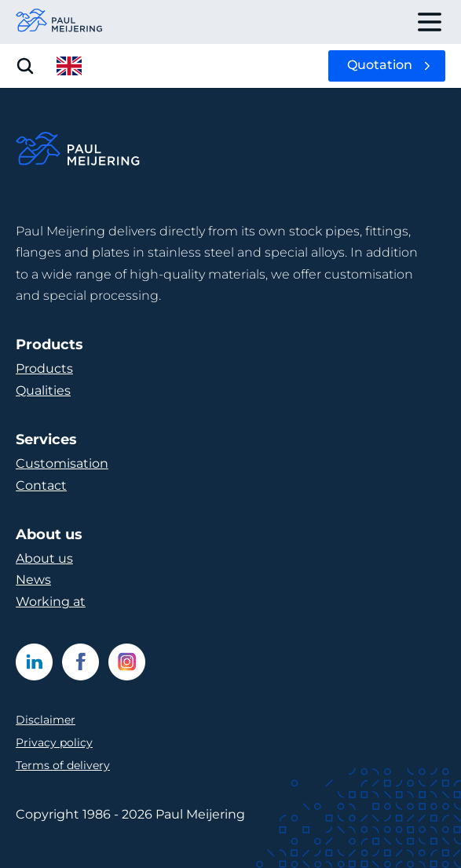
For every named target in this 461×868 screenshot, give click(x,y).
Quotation (380, 65)
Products (44, 368)
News (33, 580)
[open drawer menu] (430, 22)
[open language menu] (69, 66)
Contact (41, 485)
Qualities (43, 390)
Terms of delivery (63, 765)
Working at (51, 602)
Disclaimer (46, 720)
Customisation (62, 463)
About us (44, 558)
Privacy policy (54, 742)
